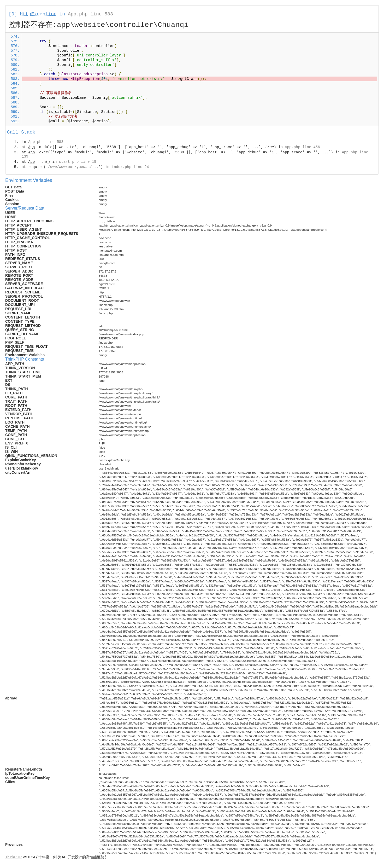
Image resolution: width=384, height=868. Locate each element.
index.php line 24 (130, 167)
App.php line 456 (302, 147)
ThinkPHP (13, 857)
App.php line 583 (90, 14)
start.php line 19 (78, 162)
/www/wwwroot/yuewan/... (73, 167)
